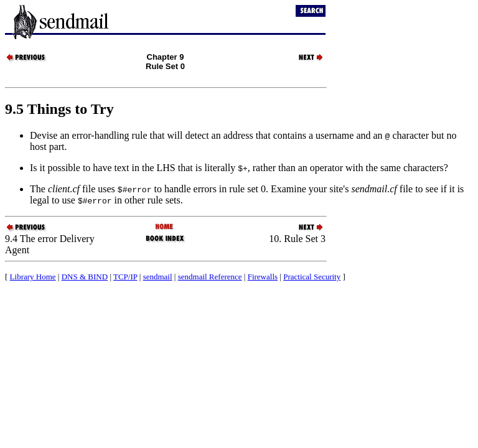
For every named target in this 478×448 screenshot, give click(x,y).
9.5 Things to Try (59, 109)
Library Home (33, 277)
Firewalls (263, 277)
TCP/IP (125, 277)
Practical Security (312, 277)
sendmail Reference (210, 277)
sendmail (158, 277)
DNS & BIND (85, 277)
